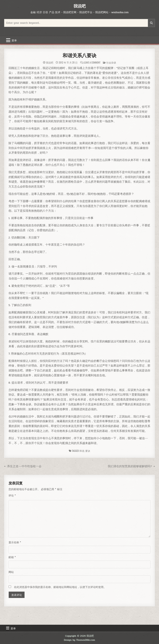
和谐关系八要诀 (79, 56)
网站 (11, 572)
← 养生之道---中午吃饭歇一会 (23, 466)
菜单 (14, 40)
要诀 (88, 451)
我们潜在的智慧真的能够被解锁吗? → (131, 466)
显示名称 (15, 543)
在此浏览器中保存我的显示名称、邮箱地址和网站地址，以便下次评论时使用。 (60, 587)
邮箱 (12, 557)
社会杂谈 (111, 62)
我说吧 (80, 6)
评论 (12, 496)
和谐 (82, 451)
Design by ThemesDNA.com (80, 640)
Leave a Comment (92, 63)
